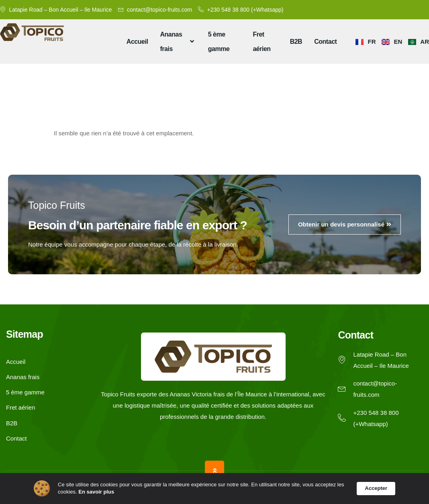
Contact (325, 42)
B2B (296, 42)
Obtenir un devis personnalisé (345, 224)
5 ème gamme (219, 42)
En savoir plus (96, 492)
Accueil (137, 42)
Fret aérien (261, 42)
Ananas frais (178, 42)
